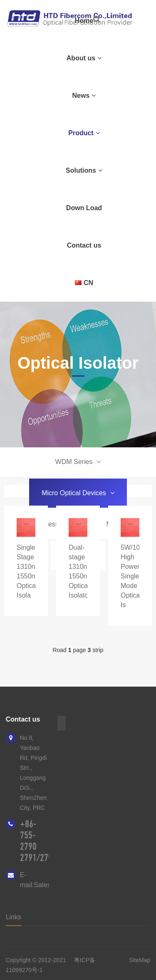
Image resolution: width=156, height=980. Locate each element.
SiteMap (140, 960)
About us (84, 58)
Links (14, 917)
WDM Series (78, 462)
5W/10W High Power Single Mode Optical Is (133, 576)
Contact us (84, 245)
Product (84, 133)
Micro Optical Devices (78, 493)
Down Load (84, 208)
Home (84, 21)
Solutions (84, 170)
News (84, 96)
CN (84, 283)
